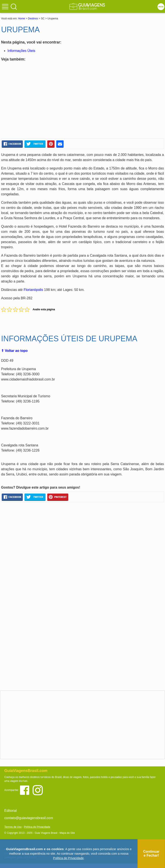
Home (21, 19)
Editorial (11, 811)
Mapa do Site (67, 833)
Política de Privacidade (37, 827)
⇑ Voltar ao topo (14, 351)
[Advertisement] (43, 101)
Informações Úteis (21, 51)
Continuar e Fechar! (151, 853)
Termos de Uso (13, 827)
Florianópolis (33, 290)
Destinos (33, 19)
